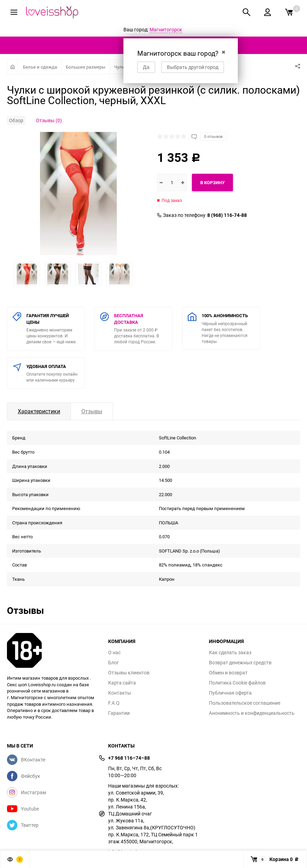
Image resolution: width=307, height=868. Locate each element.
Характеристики (39, 411)
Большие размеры (86, 67)
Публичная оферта (230, 693)
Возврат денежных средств (240, 663)
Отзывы (92, 411)
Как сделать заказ (230, 652)
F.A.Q (114, 703)
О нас (114, 652)
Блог (114, 663)
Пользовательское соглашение (245, 703)
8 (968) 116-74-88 (227, 215)
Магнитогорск (166, 29)
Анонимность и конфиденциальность (252, 713)
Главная (12, 67)
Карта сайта (122, 683)
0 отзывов (213, 136)
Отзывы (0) (49, 120)
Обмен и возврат (228, 673)
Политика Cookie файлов (237, 683)
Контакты (120, 693)
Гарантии (119, 713)
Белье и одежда (40, 67)
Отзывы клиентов (129, 673)
